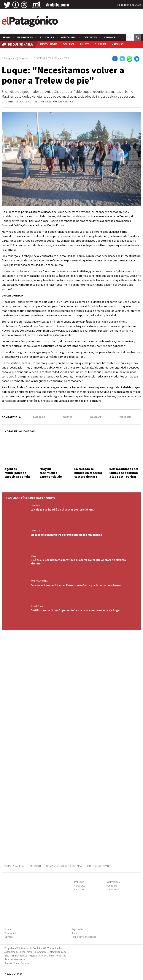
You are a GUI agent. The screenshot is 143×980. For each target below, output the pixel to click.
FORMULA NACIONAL (15, 866)
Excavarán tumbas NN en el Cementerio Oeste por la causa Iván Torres (76, 585)
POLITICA (68, 44)
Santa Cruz (111, 37)
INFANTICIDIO (37, 606)
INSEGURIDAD (49, 44)
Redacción (80, 889)
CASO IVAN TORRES (39, 581)
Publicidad (112, 886)
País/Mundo (69, 37)
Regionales (25, 37)
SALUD (33, 556)
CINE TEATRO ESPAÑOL (99, 866)
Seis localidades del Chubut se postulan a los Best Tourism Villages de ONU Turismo (124, 477)
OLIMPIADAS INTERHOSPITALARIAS (65, 866)
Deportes (90, 37)
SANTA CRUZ (36, 531)
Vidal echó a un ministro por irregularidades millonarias (66, 535)
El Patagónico (9, 58)
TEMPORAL (35, 505)
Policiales (47, 37)
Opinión (9, 937)
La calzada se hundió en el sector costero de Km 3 (88, 473)
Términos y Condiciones (84, 937)
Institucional (113, 889)
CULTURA (101, 44)
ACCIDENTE (36, 866)
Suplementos (113, 882)
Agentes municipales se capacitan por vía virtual (17, 475)
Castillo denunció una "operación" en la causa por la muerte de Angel (75, 610)
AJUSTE (85, 44)
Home (7, 37)
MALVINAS (117, 44)
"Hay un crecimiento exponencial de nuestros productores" (51, 477)
